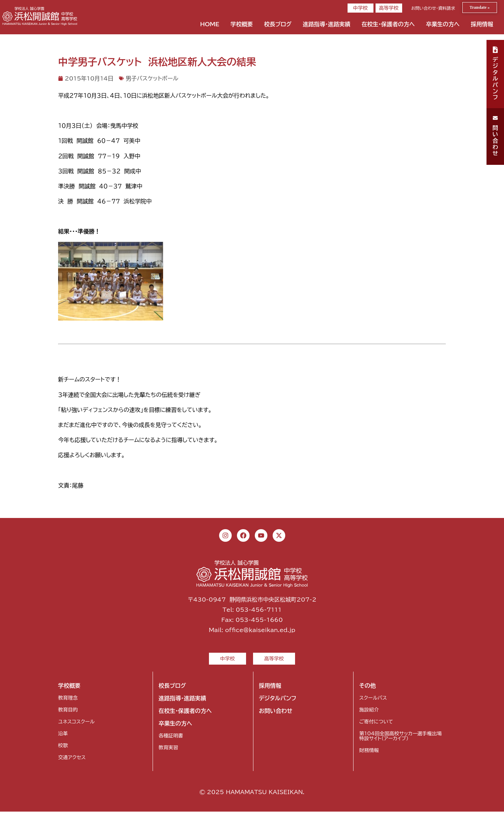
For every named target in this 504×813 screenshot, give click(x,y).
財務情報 (369, 752)
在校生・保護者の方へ (388, 24)
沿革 (63, 735)
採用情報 (482, 24)
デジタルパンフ (278, 700)
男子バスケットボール (152, 78)
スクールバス (373, 699)
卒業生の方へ (443, 24)
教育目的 (68, 711)
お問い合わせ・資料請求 (433, 8)
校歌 (63, 747)
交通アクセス (72, 759)
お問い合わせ (276, 712)
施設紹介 (369, 711)
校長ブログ (278, 24)
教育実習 (168, 749)
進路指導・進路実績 (327, 24)
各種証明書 (171, 737)
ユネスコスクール (76, 723)
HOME (210, 24)
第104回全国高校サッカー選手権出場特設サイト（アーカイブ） (400, 737)
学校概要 (241, 24)
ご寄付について (376, 723)
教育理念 (68, 699)
